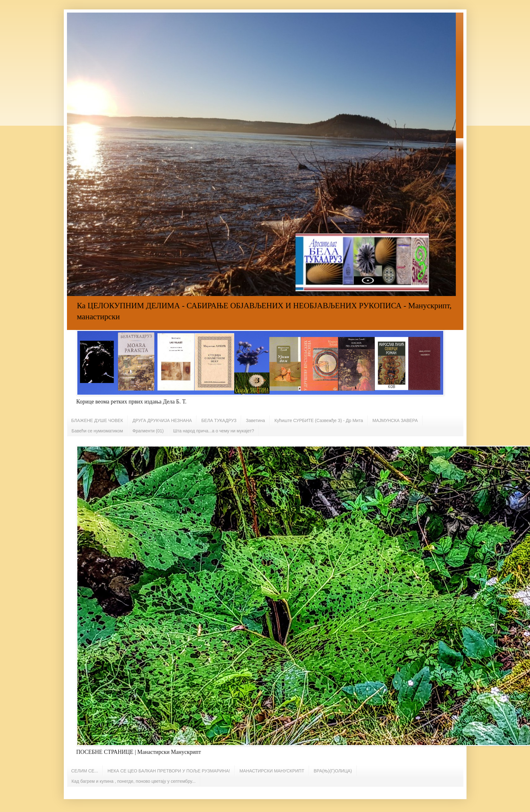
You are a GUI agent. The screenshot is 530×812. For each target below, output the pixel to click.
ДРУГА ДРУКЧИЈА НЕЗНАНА (162, 420)
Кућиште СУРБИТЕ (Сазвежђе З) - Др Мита (319, 420)
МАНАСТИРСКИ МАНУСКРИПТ (272, 771)
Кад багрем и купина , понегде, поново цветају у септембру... (134, 781)
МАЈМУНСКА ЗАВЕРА (395, 420)
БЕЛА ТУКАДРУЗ (219, 420)
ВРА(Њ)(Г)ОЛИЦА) (333, 771)
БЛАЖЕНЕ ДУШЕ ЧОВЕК (97, 420)
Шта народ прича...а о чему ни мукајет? (214, 431)
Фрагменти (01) (148, 431)
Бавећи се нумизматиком (97, 431)
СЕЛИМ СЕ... (85, 771)
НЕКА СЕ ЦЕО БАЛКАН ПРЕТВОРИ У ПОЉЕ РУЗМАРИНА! (169, 771)
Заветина (255, 420)
